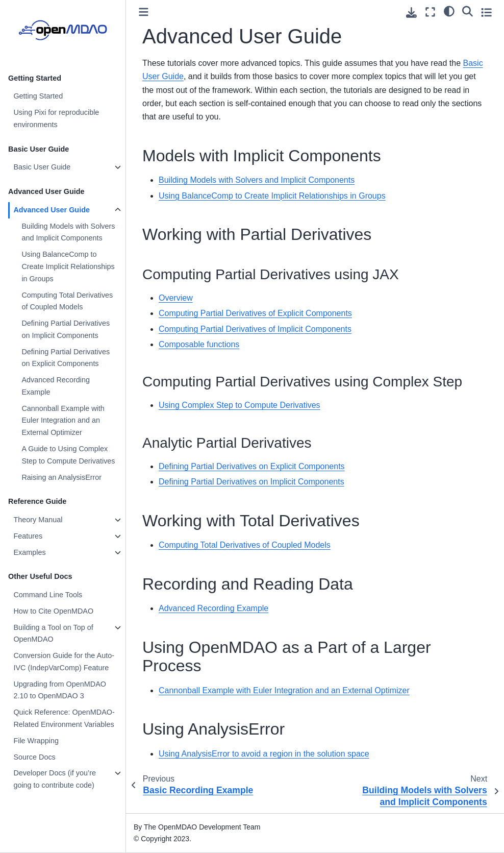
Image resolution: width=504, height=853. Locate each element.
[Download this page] (411, 13)
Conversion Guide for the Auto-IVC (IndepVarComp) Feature (64, 662)
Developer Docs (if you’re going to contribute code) (55, 779)
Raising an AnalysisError (61, 477)
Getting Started (38, 96)
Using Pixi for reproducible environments (56, 118)
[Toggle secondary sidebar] (486, 12)
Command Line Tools (48, 595)
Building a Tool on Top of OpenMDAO (53, 633)
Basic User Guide (42, 167)
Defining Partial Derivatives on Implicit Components (66, 329)
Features (28, 536)
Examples (29, 552)
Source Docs (34, 757)
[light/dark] (449, 11)
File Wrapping (36, 741)
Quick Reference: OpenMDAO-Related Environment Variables (64, 718)
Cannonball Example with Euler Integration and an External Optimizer (63, 421)
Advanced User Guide (52, 210)
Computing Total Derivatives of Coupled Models (67, 301)
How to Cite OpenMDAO (53, 611)
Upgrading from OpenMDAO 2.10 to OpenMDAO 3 (60, 690)
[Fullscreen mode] (430, 12)
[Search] (468, 11)
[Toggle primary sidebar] (144, 12)
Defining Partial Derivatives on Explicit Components (66, 358)
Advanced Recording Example (56, 386)
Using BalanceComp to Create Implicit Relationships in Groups (68, 266)
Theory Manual (38, 520)
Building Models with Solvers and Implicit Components (68, 232)
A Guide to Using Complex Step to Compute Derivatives (68, 455)
